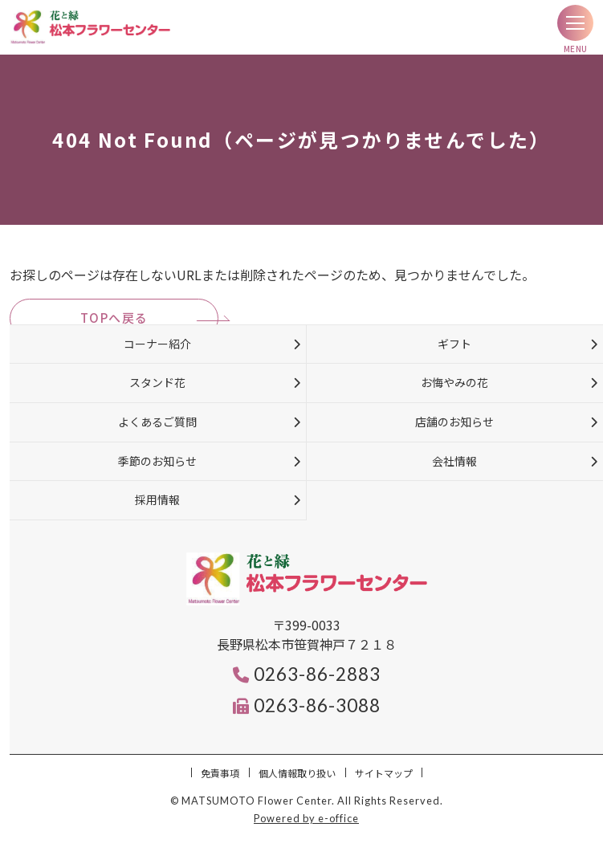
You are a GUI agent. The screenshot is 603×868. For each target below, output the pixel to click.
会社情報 (454, 461)
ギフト (454, 344)
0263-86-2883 (307, 674)
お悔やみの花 (454, 382)
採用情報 (157, 499)
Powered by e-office (306, 818)
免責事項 (220, 773)
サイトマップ (384, 773)
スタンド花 (157, 382)
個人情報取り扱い (297, 773)
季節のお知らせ (157, 461)
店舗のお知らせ (454, 422)
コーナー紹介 (157, 344)
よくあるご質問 (157, 422)
